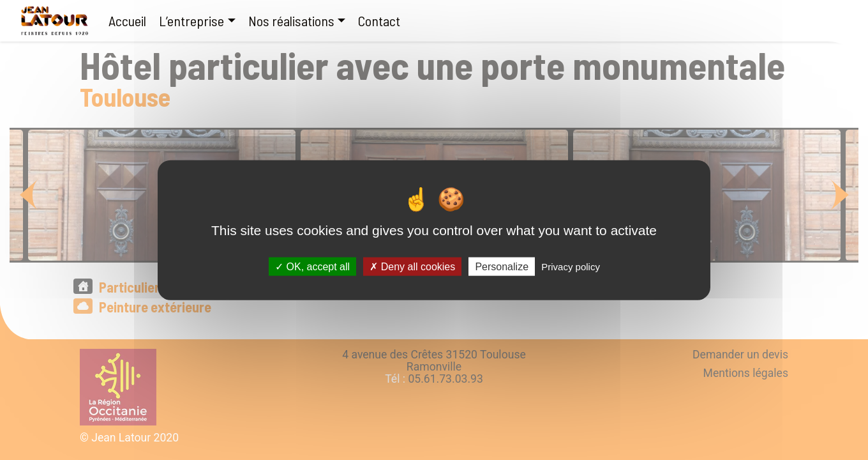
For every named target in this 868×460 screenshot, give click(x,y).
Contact (379, 20)
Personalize (502, 266)
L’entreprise (191, 20)
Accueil (127, 20)
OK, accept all (312, 266)
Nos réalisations (291, 20)
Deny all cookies (412, 266)
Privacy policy (571, 266)
